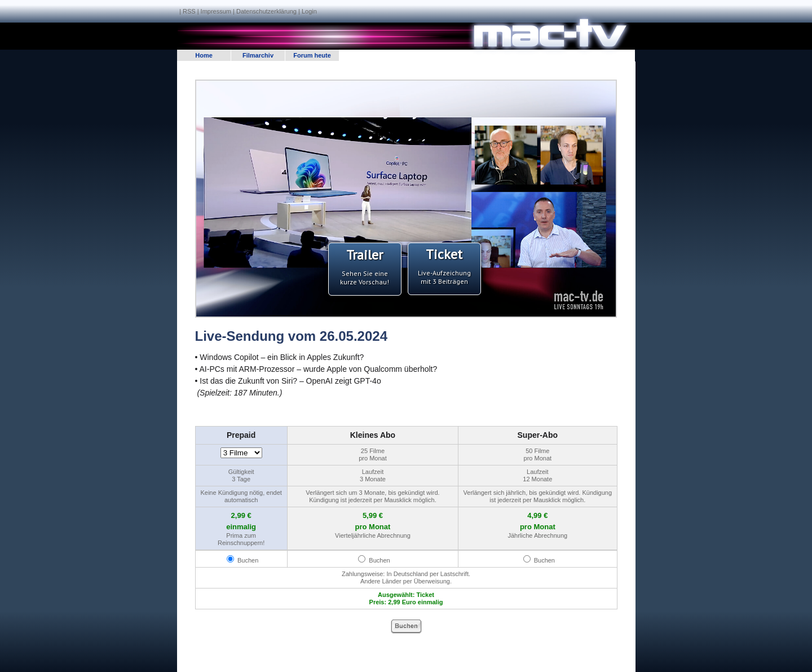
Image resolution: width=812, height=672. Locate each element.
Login (309, 11)
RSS (189, 11)
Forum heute (312, 55)
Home (204, 55)
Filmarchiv (258, 55)
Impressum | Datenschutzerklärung (249, 11)
